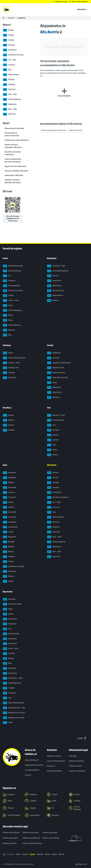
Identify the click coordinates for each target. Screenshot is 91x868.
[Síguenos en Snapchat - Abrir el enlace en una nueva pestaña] (79, 801)
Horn (7, 629)
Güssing (53, 276)
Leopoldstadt (10, 527)
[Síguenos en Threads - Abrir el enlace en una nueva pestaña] (57, 795)
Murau (8, 320)
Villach (52, 383)
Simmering (9, 571)
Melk (7, 663)
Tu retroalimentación (32, 770)
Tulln (7, 698)
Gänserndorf (10, 619)
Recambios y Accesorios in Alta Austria (13, 153)
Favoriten (9, 492)
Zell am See (10, 378)
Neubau (8, 552)
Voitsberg (9, 330)
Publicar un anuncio (54, 756)
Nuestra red (51, 766)
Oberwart (53, 301)
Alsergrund (9, 473)
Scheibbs (9, 688)
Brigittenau (10, 478)
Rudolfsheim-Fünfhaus (14, 567)
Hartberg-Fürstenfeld (13, 291)
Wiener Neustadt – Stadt (14, 708)
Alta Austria (11, 18)
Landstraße (9, 522)
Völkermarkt (54, 388)
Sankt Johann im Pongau (14, 358)
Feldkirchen (54, 353)
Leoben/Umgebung (12, 310)
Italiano (47, 854)
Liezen (8, 305)
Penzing (8, 562)
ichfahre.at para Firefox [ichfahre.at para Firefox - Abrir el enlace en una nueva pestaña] (31, 833)
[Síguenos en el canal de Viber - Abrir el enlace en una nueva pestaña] (35, 815)
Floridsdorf (9, 497)
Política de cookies (75, 766)
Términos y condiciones (77, 771)
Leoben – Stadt (11, 301)
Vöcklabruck (10, 104)
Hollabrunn (9, 624)
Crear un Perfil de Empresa (56, 761)
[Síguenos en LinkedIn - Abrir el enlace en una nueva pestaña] (35, 808)
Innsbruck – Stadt (56, 415)
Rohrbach (9, 80)
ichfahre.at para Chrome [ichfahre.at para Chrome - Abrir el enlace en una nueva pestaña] (11, 833)
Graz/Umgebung (11, 286)
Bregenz (8, 415)
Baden (8, 609)
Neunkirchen (10, 673)
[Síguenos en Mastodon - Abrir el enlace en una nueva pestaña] (57, 815)
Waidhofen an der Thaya (14, 713)
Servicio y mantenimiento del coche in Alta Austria (13, 160)
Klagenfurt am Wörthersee (59, 363)
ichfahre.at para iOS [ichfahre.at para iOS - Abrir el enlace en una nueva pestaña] (10, 843)
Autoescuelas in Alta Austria (14, 175)
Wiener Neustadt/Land (13, 703)
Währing (9, 576)
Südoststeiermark (12, 325)
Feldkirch (9, 430)
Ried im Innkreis (11, 75)
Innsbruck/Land (55, 420)
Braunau (8, 30)
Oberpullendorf (55, 296)
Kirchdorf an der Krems (13, 55)
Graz (7, 276)
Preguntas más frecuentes (34, 765)
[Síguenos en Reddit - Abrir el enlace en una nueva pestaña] (57, 801)
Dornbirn (9, 425)
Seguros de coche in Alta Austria (15, 166)
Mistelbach (9, 668)
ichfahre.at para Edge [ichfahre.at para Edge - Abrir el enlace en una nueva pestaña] (50, 833)
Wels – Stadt (10, 109)
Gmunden (9, 45)
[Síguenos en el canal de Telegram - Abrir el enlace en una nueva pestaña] (12, 815)
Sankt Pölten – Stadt (13, 678)
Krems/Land (10, 644)
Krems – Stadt (10, 649)
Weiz (7, 335)
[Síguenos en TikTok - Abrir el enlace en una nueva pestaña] (12, 801)
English (54, 854)
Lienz (52, 445)
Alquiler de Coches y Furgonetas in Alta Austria (13, 146)
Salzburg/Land (11, 368)
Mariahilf (9, 542)
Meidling (9, 547)
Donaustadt (10, 488)
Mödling (9, 659)
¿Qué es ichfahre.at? (32, 760)
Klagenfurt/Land (56, 368)
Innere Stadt (10, 512)
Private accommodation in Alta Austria (54, 130)
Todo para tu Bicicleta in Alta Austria (16, 171)
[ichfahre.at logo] (6, 9)
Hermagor (53, 358)
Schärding (9, 85)
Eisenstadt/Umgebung (58, 271)
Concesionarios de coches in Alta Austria (12, 134)
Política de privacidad (76, 761)
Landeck (53, 440)
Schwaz (52, 455)
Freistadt (9, 40)
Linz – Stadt (9, 60)
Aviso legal (73, 756)
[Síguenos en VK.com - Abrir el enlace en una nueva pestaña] (57, 808)
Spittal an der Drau (56, 373)
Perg (7, 70)
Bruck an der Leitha (12, 604)
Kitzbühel (53, 430)
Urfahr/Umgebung (12, 99)
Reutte (52, 450)
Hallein (8, 353)
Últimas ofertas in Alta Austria (14, 128)
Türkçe (18, 854)
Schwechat (9, 693)
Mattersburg (54, 286)
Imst (51, 425)
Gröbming (9, 281)
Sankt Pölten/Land (12, 683)
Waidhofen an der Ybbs (14, 718)
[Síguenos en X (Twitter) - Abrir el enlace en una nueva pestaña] (35, 801)
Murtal (8, 315)
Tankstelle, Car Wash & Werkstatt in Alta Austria (13, 181)
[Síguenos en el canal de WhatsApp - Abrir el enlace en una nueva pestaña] (79, 808)
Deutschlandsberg (12, 271)
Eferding (8, 35)
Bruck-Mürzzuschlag (13, 266)
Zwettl (8, 723)
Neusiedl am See (55, 291)
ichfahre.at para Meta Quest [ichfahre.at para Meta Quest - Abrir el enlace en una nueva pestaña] (31, 843)
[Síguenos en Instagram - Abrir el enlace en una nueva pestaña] (35, 795)
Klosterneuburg (11, 634)
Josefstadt (9, 517)
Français (25, 854)
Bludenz (8, 420)
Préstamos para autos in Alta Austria (17, 140)
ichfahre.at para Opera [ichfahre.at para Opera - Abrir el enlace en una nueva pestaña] (10, 838)
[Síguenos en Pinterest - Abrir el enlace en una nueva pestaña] (12, 808)
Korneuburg (10, 639)
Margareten (10, 537)
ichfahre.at (11, 864)
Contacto (28, 775)
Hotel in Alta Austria (75, 130)
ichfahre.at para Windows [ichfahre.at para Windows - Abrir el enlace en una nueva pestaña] (31, 838)
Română (40, 854)
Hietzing (8, 507)
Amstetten (9, 599)
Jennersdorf (54, 281)
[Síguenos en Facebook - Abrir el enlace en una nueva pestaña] (12, 795)
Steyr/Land (9, 89)
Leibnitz (8, 296)
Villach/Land (54, 392)
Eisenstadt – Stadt (56, 266)
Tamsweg (9, 373)
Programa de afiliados (55, 771)
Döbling (8, 483)
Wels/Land (9, 114)
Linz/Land (9, 65)
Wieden (8, 581)
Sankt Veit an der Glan (57, 378)
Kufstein (53, 435)
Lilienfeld (9, 654)
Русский (11, 854)
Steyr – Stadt (10, 94)
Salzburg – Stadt (11, 363)
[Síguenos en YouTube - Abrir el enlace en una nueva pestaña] (79, 795)
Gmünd (8, 614)
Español (32, 854)
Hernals (8, 502)
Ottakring (9, 557)
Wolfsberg (53, 397)
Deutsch (62, 854)
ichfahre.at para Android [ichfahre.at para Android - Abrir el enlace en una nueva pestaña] (51, 838)
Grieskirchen (10, 50)
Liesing (8, 532)
